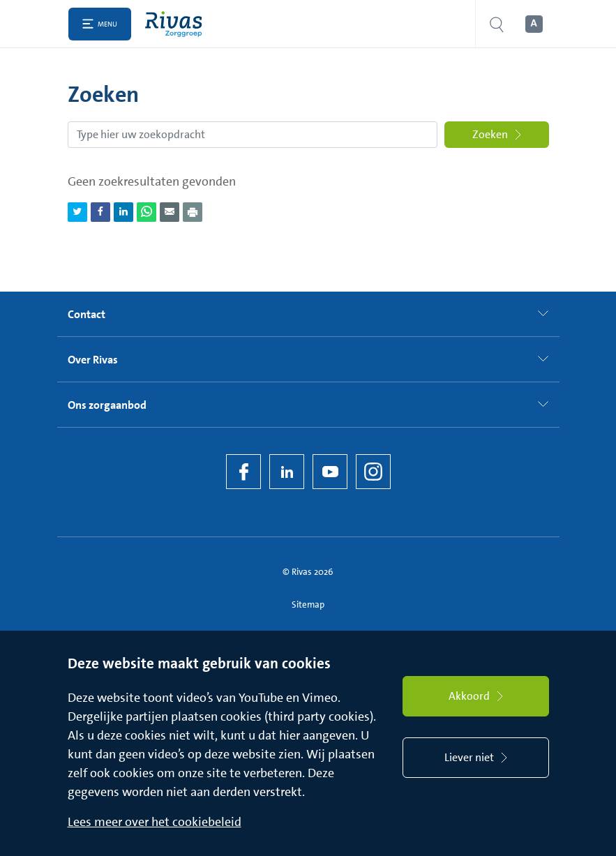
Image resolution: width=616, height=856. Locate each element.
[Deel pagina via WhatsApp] (147, 212)
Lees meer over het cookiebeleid (155, 822)
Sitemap (308, 605)
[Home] (177, 24)
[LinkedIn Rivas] (287, 472)
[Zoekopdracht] (253, 135)
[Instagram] (373, 472)
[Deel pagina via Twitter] (77, 212)
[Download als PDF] (193, 212)
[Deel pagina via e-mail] (170, 212)
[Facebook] (243, 472)
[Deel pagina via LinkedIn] (123, 212)
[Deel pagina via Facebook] (100, 212)
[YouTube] (330, 472)
